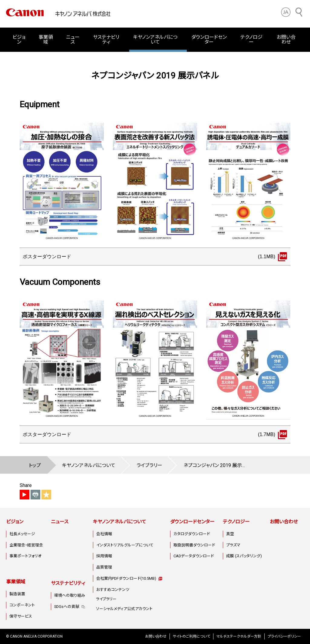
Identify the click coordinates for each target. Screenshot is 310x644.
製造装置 (17, 594)
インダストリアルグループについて (125, 545)
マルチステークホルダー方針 (239, 636)
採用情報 (104, 556)
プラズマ (233, 545)
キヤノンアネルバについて (120, 522)
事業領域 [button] (46, 40)
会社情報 (104, 534)
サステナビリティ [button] (106, 40)
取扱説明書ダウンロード (194, 545)
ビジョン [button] (19, 40)
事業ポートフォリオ (25, 556)
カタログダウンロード (192, 534)
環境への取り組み (70, 595)
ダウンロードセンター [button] (209, 40)
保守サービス (21, 616)
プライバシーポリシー (284, 636)
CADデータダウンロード (194, 556)
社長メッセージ (22, 534)
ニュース (73, 40)
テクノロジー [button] (251, 40)
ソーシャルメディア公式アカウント (124, 609)
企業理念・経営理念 (26, 545)
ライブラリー (106, 599)
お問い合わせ (286, 40)
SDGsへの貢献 (67, 607)
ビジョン (15, 522)
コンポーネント (22, 605)
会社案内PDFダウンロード (126, 578)
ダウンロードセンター (192, 522)
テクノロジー (236, 522)
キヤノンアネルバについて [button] (155, 40)
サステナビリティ (68, 583)
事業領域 (16, 582)
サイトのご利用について (191, 636)
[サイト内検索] (299, 12)
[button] (286, 12)
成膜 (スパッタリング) (244, 556)
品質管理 (104, 567)
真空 (230, 534)
